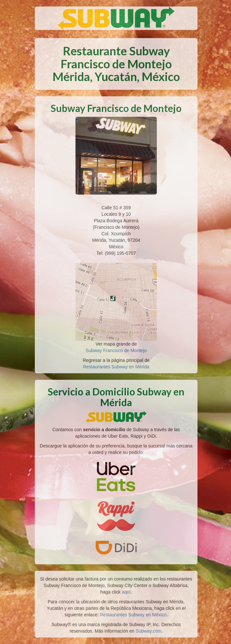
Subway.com (149, 631)
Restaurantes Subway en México (133, 615)
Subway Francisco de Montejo (116, 350)
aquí (126, 592)
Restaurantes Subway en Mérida (116, 367)
